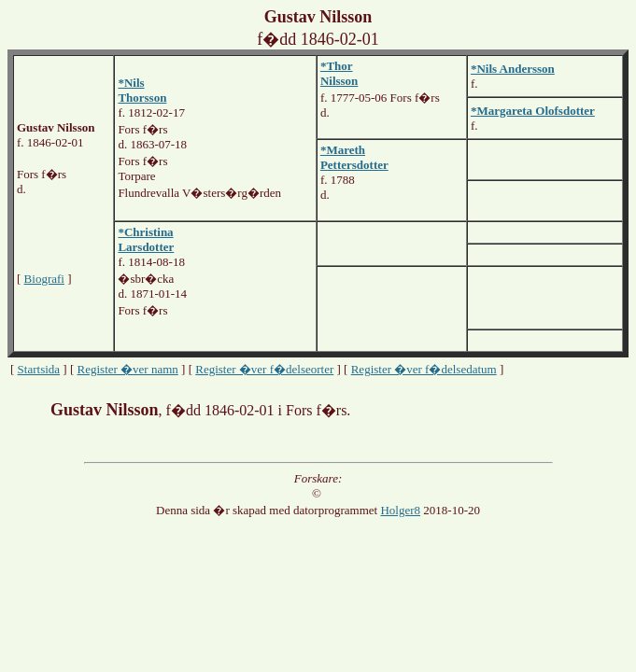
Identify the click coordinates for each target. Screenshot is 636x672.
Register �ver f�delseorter (264, 369)
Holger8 (400, 510)
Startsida (39, 369)
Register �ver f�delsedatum (424, 369)
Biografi (44, 279)
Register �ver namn (128, 369)
